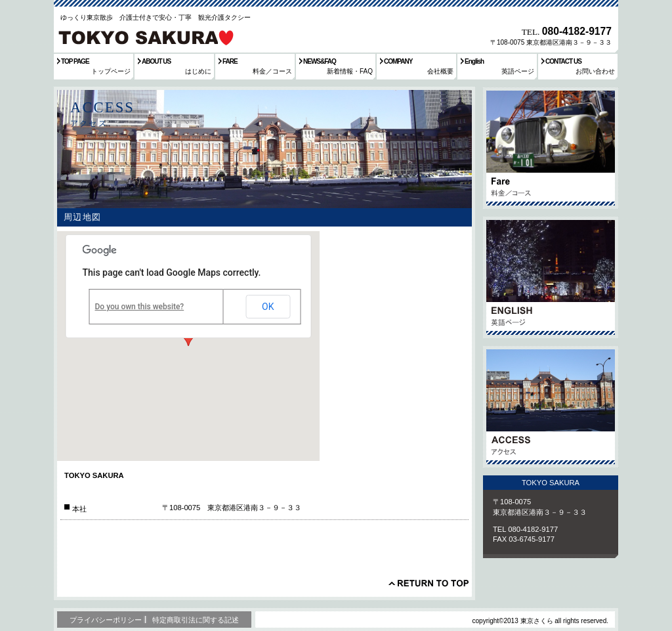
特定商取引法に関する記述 (196, 620)
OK (268, 307)
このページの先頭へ (429, 583)
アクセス (551, 407)
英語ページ (551, 277)
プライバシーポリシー (106, 620)
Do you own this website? (140, 307)
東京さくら (145, 35)
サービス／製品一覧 (551, 148)
